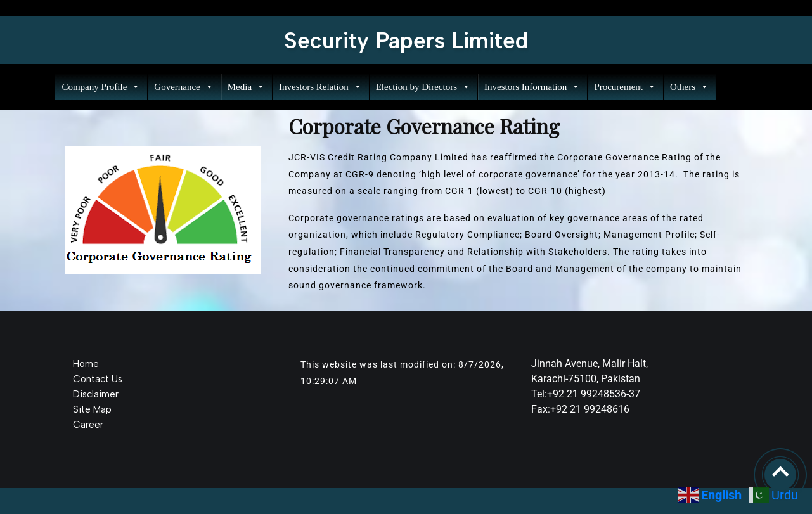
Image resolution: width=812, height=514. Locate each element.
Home (86, 364)
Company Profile (100, 87)
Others (688, 87)
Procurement (624, 87)
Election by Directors (422, 87)
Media (245, 87)
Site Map (92, 409)
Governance (182, 87)
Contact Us (98, 379)
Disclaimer (96, 394)
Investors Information (531, 87)
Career (88, 425)
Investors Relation (319, 87)
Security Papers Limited (406, 41)
